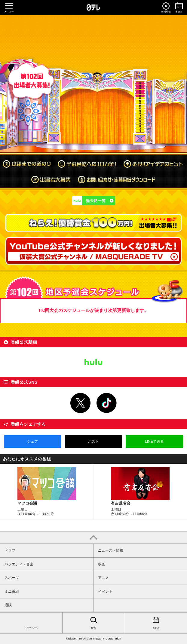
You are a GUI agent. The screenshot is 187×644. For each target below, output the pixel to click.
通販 (8, 605)
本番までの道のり (27, 164)
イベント (105, 592)
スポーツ (12, 578)
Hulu (93, 362)
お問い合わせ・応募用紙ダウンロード (117, 179)
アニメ (103, 578)
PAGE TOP (93, 538)
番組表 (156, 622)
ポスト (93, 442)
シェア (32, 442)
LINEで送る (154, 442)
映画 (102, 564)
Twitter (81, 403)
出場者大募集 (51, 179)
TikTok (107, 403)
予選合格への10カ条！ (87, 164)
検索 (93, 622)
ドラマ (10, 550)
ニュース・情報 (111, 550)
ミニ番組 (12, 592)
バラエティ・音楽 (19, 564)
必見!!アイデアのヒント (153, 164)
